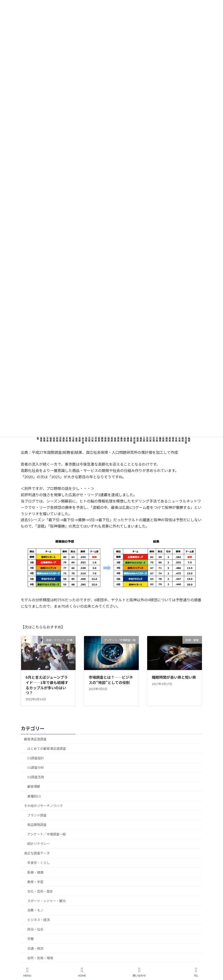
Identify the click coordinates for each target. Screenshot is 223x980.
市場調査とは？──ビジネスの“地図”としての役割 (111, 680)
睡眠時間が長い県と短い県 (174, 677)
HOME (82, 972)
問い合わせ (139, 972)
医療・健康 (35, 872)
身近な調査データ (37, 853)
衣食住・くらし (38, 863)
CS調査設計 (36, 758)
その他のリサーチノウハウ (43, 806)
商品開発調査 (37, 825)
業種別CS (34, 796)
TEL (196, 972)
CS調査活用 (36, 777)
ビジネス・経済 (38, 920)
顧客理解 (34, 787)
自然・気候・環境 (40, 958)
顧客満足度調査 (35, 739)
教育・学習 (35, 882)
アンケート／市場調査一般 (46, 834)
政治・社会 (35, 929)
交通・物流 (35, 948)
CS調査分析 (36, 768)
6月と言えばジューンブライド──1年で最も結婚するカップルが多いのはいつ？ (47, 685)
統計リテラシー (38, 844)
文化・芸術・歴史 (40, 891)
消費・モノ (35, 910)
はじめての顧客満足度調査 (46, 749)
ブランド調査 (37, 815)
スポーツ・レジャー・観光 (46, 901)
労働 (30, 939)
